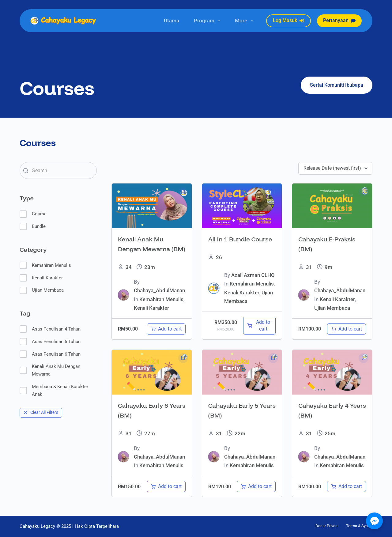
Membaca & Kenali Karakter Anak (54, 390)
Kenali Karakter (41, 278)
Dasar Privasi (327, 526)
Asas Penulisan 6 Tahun (50, 354)
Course (33, 214)
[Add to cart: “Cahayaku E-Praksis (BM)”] (347, 329)
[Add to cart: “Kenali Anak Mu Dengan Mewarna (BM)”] (166, 329)
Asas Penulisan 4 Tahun (50, 329)
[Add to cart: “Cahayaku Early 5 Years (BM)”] (256, 486)
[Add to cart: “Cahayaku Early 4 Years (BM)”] (347, 486)
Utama (171, 21)
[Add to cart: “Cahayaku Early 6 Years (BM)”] (166, 486)
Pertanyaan (339, 20)
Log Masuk (288, 20)
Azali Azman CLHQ (253, 275)
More (245, 21)
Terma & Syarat (359, 526)
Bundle (33, 226)
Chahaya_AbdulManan (159, 290)
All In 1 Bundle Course (240, 239)
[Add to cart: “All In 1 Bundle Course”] (260, 326)
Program (208, 21)
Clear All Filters (41, 412)
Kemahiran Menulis (45, 265)
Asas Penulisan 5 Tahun (50, 342)
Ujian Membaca (42, 290)
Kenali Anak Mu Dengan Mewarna (50, 370)
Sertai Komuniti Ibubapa (337, 85)
